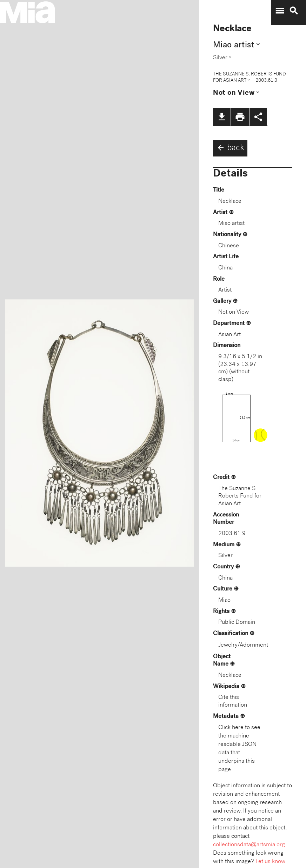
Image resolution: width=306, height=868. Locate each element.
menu (280, 11)
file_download (222, 117)
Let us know (270, 862)
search (294, 11)
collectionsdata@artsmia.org (249, 845)
